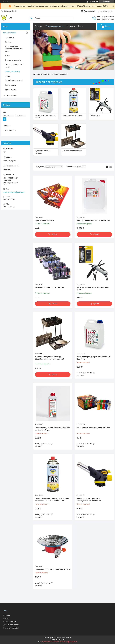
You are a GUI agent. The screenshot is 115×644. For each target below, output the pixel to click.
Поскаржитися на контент (50, 642)
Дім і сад (8, 42)
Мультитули (95, 115)
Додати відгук (107, 11)
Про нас (6, 619)
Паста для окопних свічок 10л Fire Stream (93, 221)
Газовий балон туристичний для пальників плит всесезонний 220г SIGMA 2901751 (52, 500)
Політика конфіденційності (68, 642)
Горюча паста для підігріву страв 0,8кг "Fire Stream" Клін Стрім (52, 429)
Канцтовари (9, 37)
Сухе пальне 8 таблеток (44, 221)
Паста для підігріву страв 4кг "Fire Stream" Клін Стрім (94, 358)
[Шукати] (32, 18)
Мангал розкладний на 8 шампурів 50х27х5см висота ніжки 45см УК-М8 (50, 358)
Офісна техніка (10, 85)
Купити (54, 234)
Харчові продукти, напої (14, 80)
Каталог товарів (10, 622)
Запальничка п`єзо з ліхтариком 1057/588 (93, 428)
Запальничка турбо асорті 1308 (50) (49, 287)
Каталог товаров (9, 33)
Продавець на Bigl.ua (58, 640)
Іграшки (8, 76)
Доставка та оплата (11, 625)
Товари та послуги (53, 26)
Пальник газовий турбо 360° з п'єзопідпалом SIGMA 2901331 (89, 500)
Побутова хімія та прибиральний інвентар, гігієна (14, 49)
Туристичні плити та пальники (43, 152)
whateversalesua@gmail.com (14, 192)
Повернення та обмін (11, 628)
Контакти (71, 26)
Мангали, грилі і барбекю (72, 151)
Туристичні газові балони (72, 115)
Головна (39, 26)
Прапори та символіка (13, 60)
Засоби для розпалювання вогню (45, 117)
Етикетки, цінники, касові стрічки (14, 66)
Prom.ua (69, 638)
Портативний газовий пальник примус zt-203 (53, 569)
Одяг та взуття (10, 90)
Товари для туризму (12, 71)
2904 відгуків (94, 2)
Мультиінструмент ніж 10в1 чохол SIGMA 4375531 (93, 289)
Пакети (7, 56)
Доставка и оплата (10, 95)
